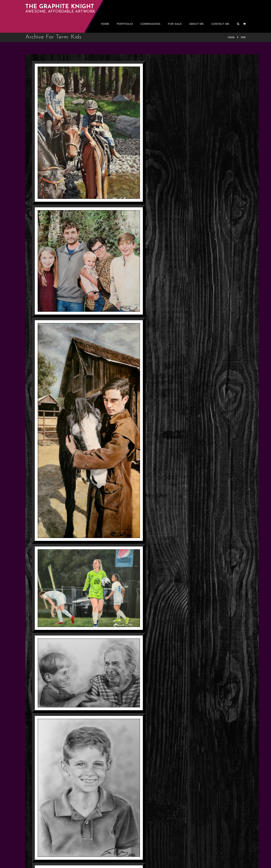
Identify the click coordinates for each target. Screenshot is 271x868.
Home (105, 24)
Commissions (150, 24)
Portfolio (125, 24)
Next (52, 834)
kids (243, 37)
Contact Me (220, 24)
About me (197, 24)
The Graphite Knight (60, 7)
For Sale (175, 24)
